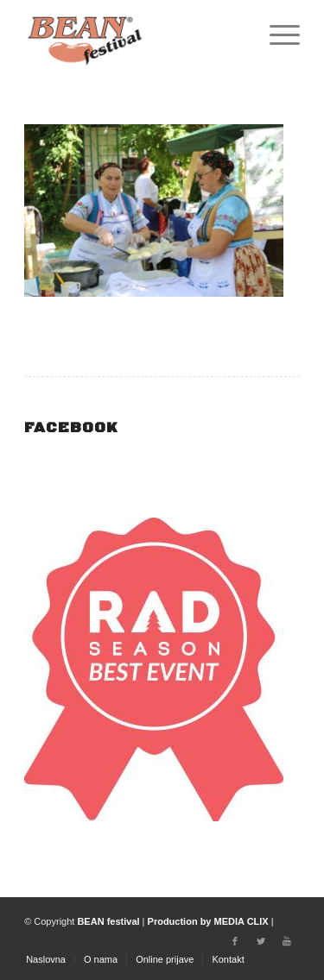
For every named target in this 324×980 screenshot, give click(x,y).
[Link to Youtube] (287, 941)
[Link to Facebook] (235, 941)
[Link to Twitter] (261, 941)
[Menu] (276, 35)
